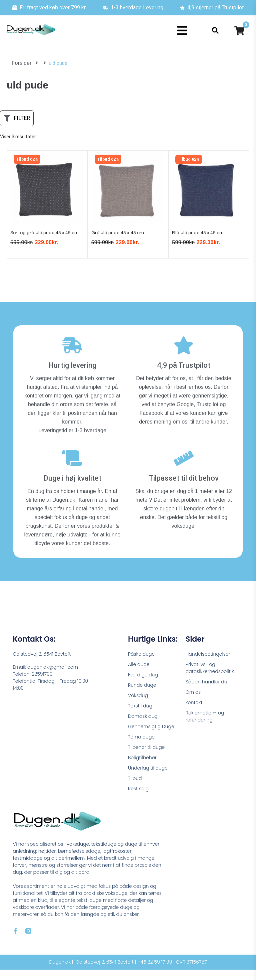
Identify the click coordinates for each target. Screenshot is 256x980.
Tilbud (135, 789)
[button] (182, 31)
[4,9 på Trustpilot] (184, 356)
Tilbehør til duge (146, 758)
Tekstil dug (140, 716)
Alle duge (139, 675)
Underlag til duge (148, 778)
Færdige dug (143, 685)
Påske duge (141, 664)
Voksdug (138, 706)
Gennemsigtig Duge (151, 737)
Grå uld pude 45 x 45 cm (121, 235)
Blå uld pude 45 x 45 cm (201, 235)
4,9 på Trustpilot (184, 376)
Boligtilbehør (142, 768)
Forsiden (21, 63)
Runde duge (142, 695)
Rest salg (138, 799)
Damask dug (143, 726)
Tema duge (141, 747)
